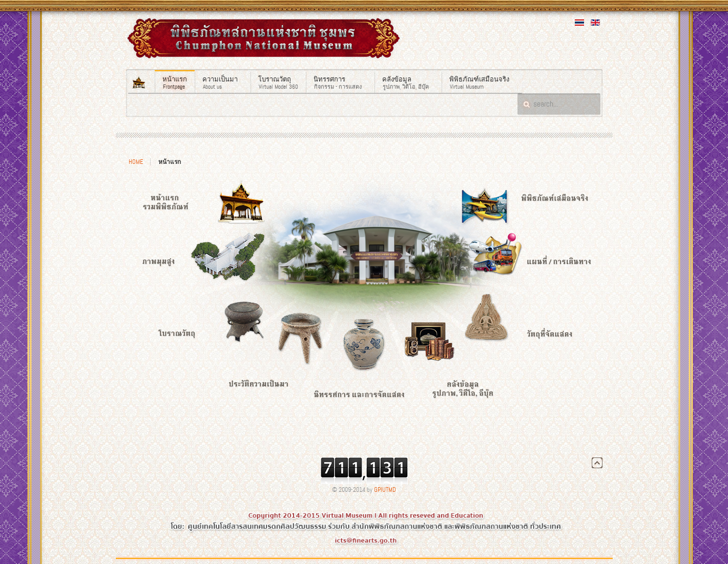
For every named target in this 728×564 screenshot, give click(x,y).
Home (136, 162)
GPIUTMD (385, 490)
